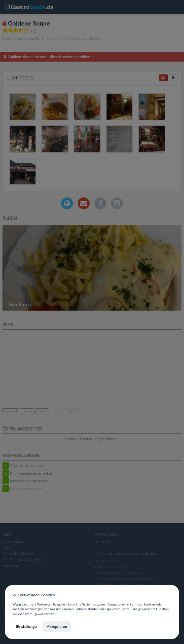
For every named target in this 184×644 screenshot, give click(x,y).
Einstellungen (27, 626)
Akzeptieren (57, 626)
